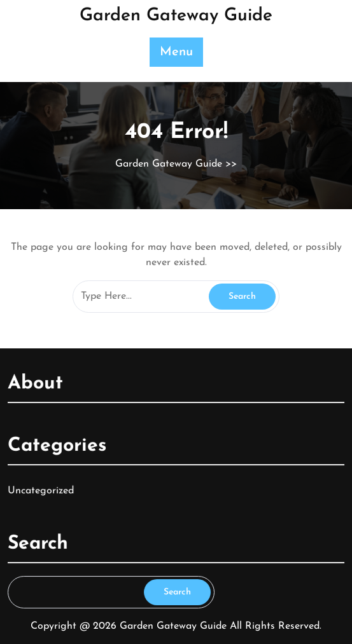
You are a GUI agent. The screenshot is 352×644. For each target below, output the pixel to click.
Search (177, 590)
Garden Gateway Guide (176, 16)
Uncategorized (42, 490)
